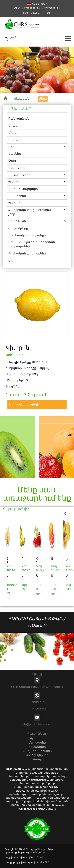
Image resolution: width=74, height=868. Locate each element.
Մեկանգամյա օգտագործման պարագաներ (32, 244)
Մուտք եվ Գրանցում (38, 13)
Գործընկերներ (37, 755)
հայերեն (37, 4)
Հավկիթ (15, 154)
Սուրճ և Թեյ (17, 221)
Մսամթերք (17, 168)
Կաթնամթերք (19, 175)
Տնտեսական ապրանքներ (29, 235)
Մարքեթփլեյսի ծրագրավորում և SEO (27, 862)
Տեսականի (37, 747)
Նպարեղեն (17, 196)
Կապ (37, 759)
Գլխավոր (37, 738)
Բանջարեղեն (19, 119)
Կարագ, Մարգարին (24, 189)
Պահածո (15, 203)
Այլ (10, 260)
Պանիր (14, 182)
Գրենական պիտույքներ (27, 253)
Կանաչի (15, 140)
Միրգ (12, 133)
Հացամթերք (18, 228)
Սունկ (13, 126)
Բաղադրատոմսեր (37, 751)
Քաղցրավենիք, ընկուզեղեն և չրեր (31, 212)
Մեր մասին (37, 743)
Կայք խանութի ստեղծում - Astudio (25, 857)
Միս (11, 147)
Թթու (12, 161)
